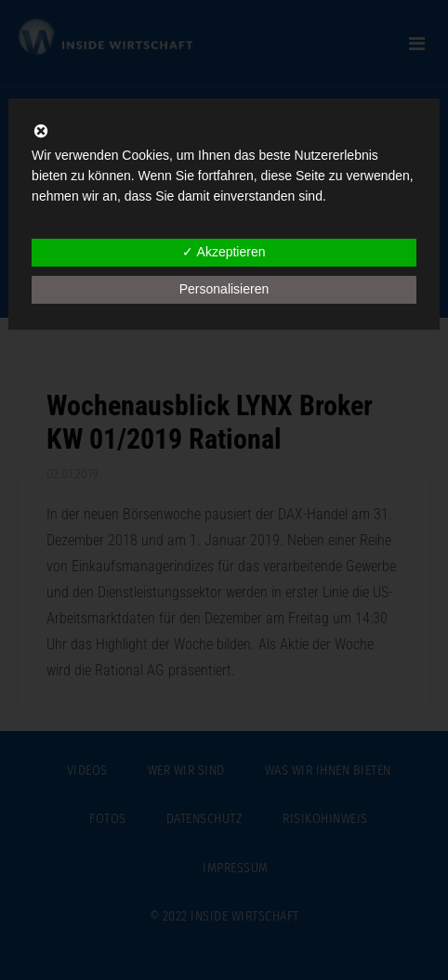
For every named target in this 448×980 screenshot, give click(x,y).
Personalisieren (224, 289)
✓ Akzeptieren (224, 252)
